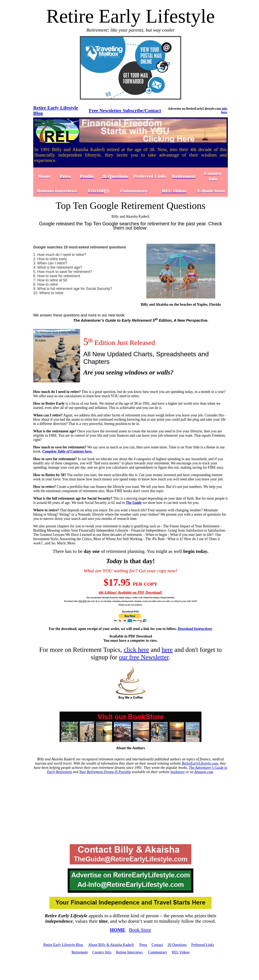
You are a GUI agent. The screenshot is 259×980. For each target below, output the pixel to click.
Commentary (158, 952)
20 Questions (177, 945)
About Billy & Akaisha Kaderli (111, 945)
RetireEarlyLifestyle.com (200, 763)
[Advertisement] (131, 809)
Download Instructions (195, 629)
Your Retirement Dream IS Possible (105, 772)
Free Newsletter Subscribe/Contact (125, 111)
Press (143, 945)
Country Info (102, 952)
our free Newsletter (144, 657)
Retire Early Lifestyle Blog (63, 945)
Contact (157, 945)
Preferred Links (202, 945)
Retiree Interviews (129, 952)
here (167, 650)
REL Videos (180, 952)
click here (136, 650)
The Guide (134, 503)
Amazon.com (204, 772)
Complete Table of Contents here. (67, 451)
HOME (118, 930)
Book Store (140, 930)
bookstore (178, 772)
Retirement (80, 952)
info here (224, 110)
